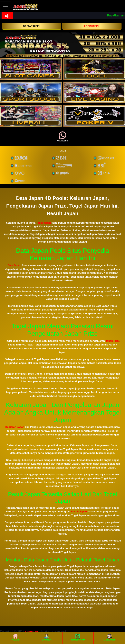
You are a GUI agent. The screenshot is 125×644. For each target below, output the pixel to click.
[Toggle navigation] (5, 6)
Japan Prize (113, 341)
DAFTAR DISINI (32, 26)
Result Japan (79, 511)
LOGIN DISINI (92, 26)
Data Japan (14, 265)
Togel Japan (43, 223)
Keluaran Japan (15, 427)
